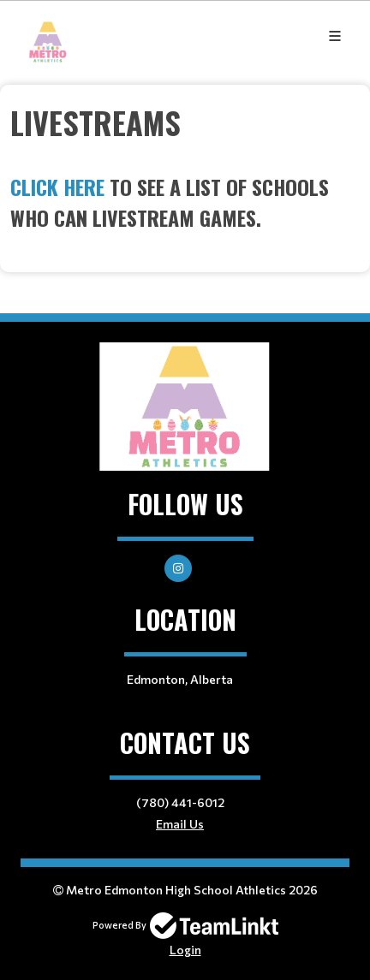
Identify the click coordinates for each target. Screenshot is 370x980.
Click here (57, 187)
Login (185, 950)
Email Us (180, 824)
